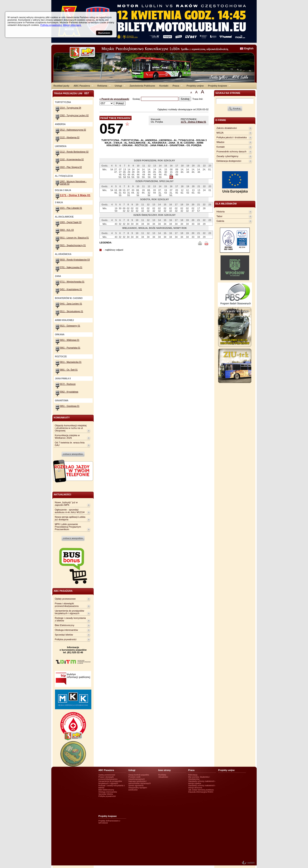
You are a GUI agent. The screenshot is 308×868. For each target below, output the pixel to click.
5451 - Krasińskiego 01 (71, 289)
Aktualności (163, 777)
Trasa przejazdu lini (71, 93)
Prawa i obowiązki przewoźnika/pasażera (67, 605)
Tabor (219, 216)
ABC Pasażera (82, 86)
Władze (220, 142)
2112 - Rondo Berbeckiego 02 (74, 152)
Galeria (220, 221)
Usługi (119, 86)
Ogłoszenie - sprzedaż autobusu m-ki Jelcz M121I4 (70, 511)
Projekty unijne (195, 86)
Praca (177, 86)
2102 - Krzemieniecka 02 (72, 160)
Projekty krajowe (218, 86)
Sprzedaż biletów (64, 635)
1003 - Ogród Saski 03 (71, 222)
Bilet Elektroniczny (64, 625)
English (249, 49)
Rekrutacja (193, 775)
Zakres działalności (227, 128)
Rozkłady (162, 775)
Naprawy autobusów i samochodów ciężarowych (140, 782)
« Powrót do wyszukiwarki (114, 99)
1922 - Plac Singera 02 (71, 167)
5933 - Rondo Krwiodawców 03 (75, 260)
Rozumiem (104, 33)
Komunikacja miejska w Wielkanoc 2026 (67, 437)
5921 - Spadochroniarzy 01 (73, 245)
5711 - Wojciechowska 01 (72, 282)
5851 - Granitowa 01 (70, 406)
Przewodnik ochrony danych (231, 152)
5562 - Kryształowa (69, 392)
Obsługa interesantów (66, 630)
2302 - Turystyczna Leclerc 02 (74, 115)
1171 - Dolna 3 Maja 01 (193, 122)
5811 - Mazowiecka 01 (71, 362)
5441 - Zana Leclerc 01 (71, 304)
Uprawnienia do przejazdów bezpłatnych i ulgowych (69, 612)
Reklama (103, 86)
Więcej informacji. (72, 25)
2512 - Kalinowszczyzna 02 (73, 130)
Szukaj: (137, 99)
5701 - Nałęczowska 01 (71, 267)
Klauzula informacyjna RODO (201, 792)
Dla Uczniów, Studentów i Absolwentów (199, 778)
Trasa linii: (198, 99)
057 (111, 129)
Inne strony (164, 770)
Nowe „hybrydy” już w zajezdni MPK (66, 504)
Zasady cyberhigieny (227, 156)
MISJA (220, 133)
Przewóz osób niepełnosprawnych (137, 778)
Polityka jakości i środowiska (232, 137)
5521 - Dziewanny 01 (70, 326)
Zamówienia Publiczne (142, 86)
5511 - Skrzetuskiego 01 (72, 311)
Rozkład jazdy (61, 86)
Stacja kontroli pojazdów (139, 775)
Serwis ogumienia (136, 786)
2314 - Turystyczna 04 (70, 108)
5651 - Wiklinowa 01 (70, 340)
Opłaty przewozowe (65, 599)
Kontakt (164, 86)
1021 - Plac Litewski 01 (71, 208)
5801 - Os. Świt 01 (69, 370)
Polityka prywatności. (51, 25)
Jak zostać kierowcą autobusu (201, 790)
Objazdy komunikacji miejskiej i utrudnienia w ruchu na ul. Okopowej (71, 428)
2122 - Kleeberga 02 (70, 138)
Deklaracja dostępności (229, 161)
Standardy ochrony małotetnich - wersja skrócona (202, 787)
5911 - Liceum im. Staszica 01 (74, 238)
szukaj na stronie (228, 93)
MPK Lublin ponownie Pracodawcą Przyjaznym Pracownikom (68, 527)
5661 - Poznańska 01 (70, 348)
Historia (221, 212)
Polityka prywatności (66, 639)
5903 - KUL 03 (67, 230)
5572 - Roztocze (68, 384)
